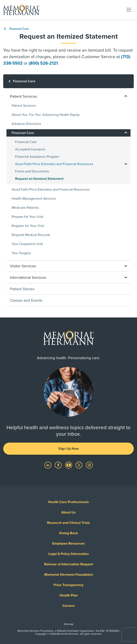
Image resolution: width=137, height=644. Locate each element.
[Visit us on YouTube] (69, 465)
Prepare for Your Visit (28, 217)
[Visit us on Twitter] (79, 465)
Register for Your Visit (28, 226)
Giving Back (68, 533)
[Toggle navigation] (129, 10)
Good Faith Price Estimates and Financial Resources (51, 190)
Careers (69, 606)
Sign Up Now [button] (69, 449)
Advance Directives (26, 124)
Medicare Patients (25, 208)
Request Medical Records (31, 235)
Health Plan (69, 595)
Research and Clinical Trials (68, 523)
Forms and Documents (32, 171)
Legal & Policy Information (68, 554)
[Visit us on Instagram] (89, 465)
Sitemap (69, 624)
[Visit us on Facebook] (59, 465)
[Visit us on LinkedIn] (48, 465)
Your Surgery (21, 253)
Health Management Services (34, 199)
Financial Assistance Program (37, 157)
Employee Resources (68, 544)
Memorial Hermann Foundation (69, 575)
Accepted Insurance (30, 149)
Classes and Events (26, 300)
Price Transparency (68, 585)
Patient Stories (22, 289)
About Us (68, 512)
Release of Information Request (69, 564)
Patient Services (24, 106)
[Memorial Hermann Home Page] (21, 10)
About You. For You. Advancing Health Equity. (46, 115)
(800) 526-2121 (43, 63)
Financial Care (16, 29)
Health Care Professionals (68, 502)
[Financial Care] (68, 81)
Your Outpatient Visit (27, 244)
